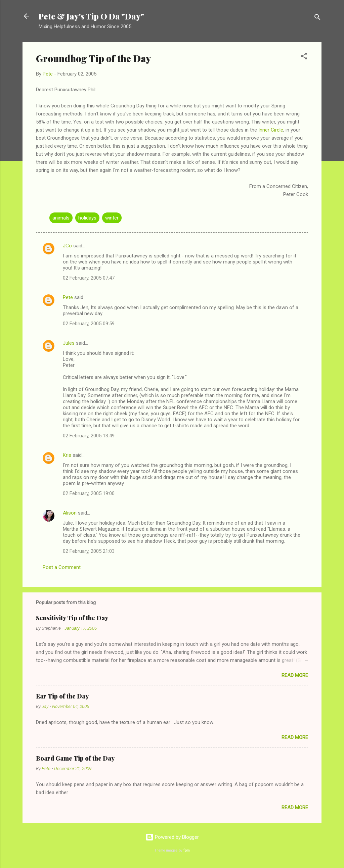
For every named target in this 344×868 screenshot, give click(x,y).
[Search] (317, 18)
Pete (68, 297)
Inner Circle (271, 130)
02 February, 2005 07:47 (89, 278)
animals (61, 218)
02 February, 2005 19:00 (89, 493)
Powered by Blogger (172, 837)
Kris (67, 455)
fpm (187, 850)
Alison (70, 513)
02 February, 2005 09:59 (89, 324)
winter (112, 218)
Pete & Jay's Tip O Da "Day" (91, 16)
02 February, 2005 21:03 (89, 551)
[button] (304, 57)
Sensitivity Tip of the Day (72, 618)
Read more (295, 675)
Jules (69, 343)
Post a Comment (62, 567)
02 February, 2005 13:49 (89, 436)
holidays (87, 218)
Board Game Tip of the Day (75, 758)
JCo (67, 246)
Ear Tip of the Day (62, 696)
